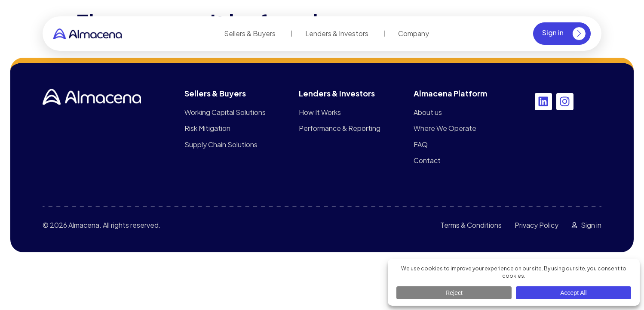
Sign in (564, 34)
